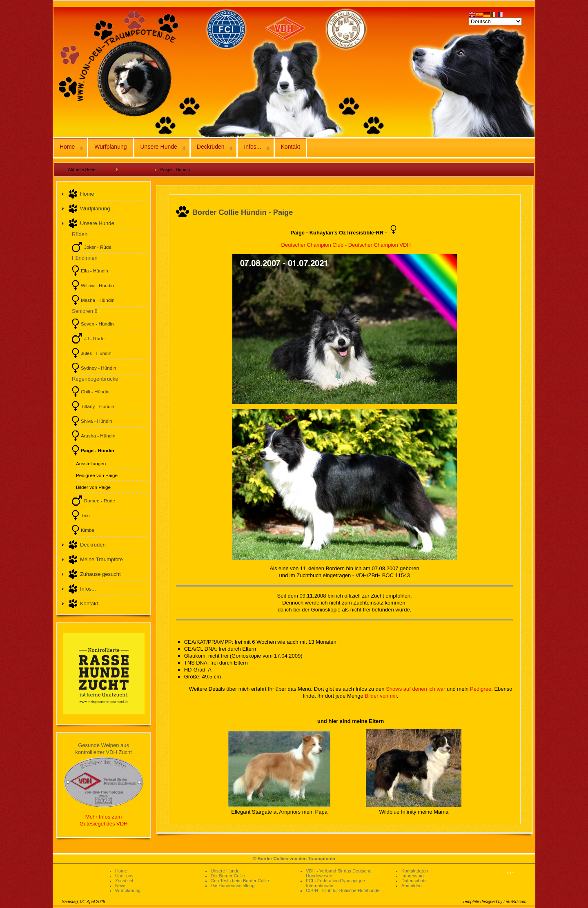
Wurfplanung (110, 147)
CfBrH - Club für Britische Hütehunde (343, 890)
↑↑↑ (510, 873)
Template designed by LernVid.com (494, 902)
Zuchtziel (124, 881)
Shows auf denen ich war (415, 689)
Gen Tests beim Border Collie (240, 881)
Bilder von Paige (93, 487)
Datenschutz (414, 881)
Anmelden (412, 886)
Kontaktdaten (415, 871)
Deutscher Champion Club (312, 245)
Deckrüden (211, 147)
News (121, 886)
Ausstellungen (91, 463)
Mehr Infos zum (104, 817)
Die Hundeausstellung (233, 886)
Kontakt (291, 147)
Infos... (252, 147)
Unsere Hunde (159, 147)
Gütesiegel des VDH (104, 824)
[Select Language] (495, 21)
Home (67, 147)
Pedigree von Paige (97, 475)
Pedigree (481, 689)
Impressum (412, 876)
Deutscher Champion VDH (380, 245)
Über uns (124, 876)
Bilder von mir (381, 696)
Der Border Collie (228, 876)
